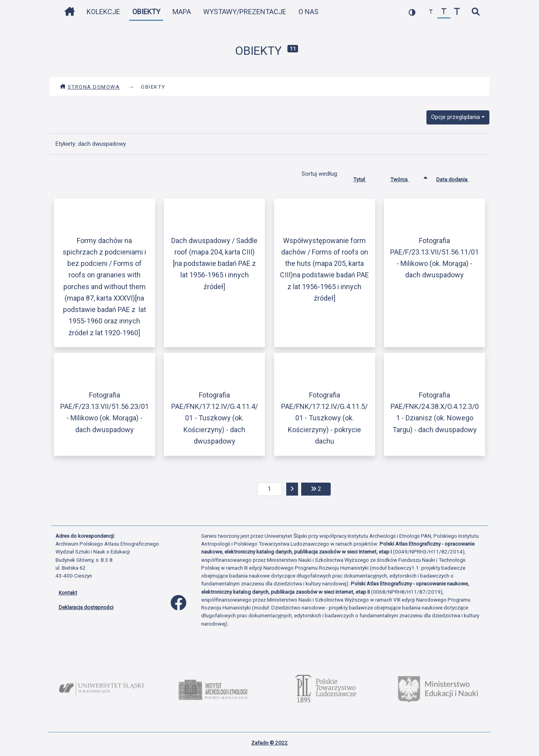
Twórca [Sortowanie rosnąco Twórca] (405, 178)
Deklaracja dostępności (86, 607)
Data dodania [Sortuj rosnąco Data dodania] (458, 178)
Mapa (182, 12)
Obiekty (146, 12)
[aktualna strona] (269, 489)
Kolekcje (103, 12)
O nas (308, 12)
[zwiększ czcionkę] (457, 12)
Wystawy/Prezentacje (245, 12)
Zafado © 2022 (269, 743)
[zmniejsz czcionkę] (431, 12)
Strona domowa (90, 87)
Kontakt (68, 593)
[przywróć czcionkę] (444, 12)
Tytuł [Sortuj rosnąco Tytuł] (366, 178)
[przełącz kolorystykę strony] (412, 12)
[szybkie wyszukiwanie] (476, 12)
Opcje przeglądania (456, 117)
